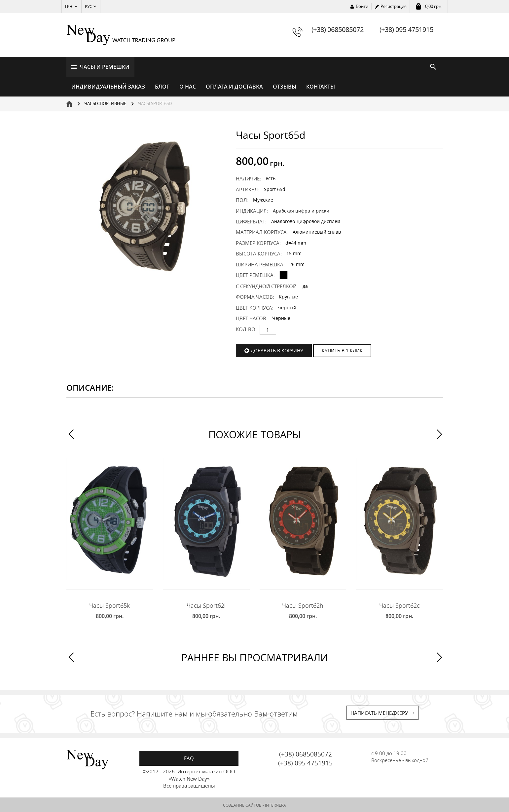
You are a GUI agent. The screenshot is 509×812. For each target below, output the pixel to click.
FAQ (189, 757)
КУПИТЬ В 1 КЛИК (342, 349)
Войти (362, 6)
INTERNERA (275, 805)
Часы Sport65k (109, 604)
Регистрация (394, 6)
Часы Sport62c (400, 604)
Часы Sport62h (303, 604)
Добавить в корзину (277, 349)
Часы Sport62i (206, 604)
